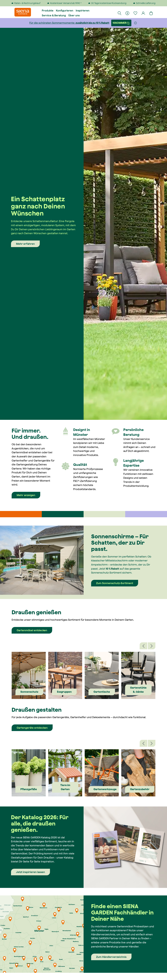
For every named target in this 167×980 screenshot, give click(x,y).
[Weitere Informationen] (136, 23)
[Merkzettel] (135, 13)
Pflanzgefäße (29, 789)
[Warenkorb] (151, 13)
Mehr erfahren (25, 244)
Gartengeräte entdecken (32, 728)
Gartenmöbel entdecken (32, 630)
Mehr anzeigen (26, 495)
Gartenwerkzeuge (105, 789)
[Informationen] (128, 13)
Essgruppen (64, 692)
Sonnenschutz (29, 692)
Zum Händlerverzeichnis (111, 957)
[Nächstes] (152, 646)
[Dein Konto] (143, 13)
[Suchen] (120, 13)
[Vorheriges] (143, 646)
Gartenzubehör (140, 789)
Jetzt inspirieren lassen (30, 872)
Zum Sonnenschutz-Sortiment (115, 583)
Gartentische (102, 692)
